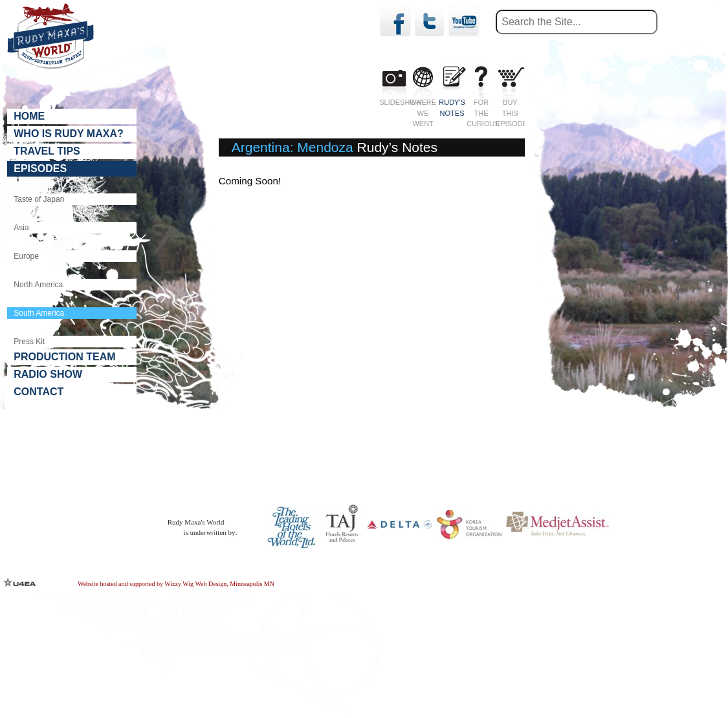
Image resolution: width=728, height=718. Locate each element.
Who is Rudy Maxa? (68, 134)
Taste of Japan (39, 199)
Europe (26, 256)
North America (38, 282)
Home (29, 116)
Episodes (40, 169)
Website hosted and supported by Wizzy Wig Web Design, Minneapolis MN (176, 583)
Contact (39, 392)
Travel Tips (47, 151)
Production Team (64, 357)
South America (39, 308)
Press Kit (29, 332)
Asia (21, 228)
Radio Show (48, 374)
